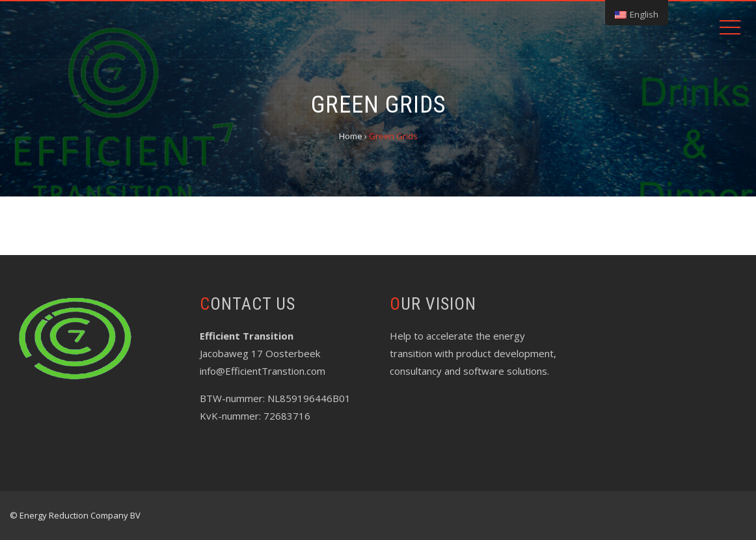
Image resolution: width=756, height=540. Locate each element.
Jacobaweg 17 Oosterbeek (260, 353)
